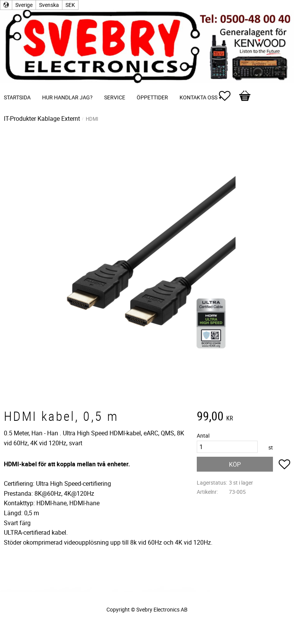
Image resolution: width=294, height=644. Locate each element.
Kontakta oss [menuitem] (198, 97)
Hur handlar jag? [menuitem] (67, 97)
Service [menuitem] (115, 97)
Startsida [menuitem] (17, 97)
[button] (229, 96)
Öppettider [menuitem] (152, 97)
